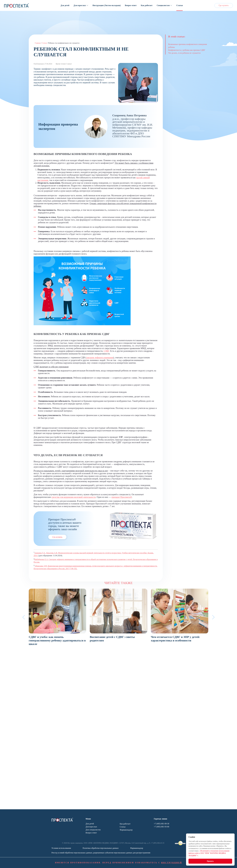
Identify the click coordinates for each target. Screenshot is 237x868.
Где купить (224, 5)
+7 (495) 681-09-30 (161, 824)
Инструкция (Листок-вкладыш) (107, 5)
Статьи (180, 5)
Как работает (147, 5)
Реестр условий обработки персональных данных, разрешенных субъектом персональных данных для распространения (101, 853)
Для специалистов (93, 830)
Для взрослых (80, 5)
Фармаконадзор (126, 830)
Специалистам (163, 5)
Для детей (65, 5)
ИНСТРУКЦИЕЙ (172, 863)
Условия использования (61, 848)
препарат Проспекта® (122, 497)
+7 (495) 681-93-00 (161, 827)
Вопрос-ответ (131, 5)
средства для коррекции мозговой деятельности (74, 497)
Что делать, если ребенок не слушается (184, 53)
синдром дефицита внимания (100, 358)
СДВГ (106, 351)
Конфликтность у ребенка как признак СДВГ (187, 50)
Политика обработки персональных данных (101, 848)
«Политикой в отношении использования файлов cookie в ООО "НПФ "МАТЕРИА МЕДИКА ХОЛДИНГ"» (209, 853)
